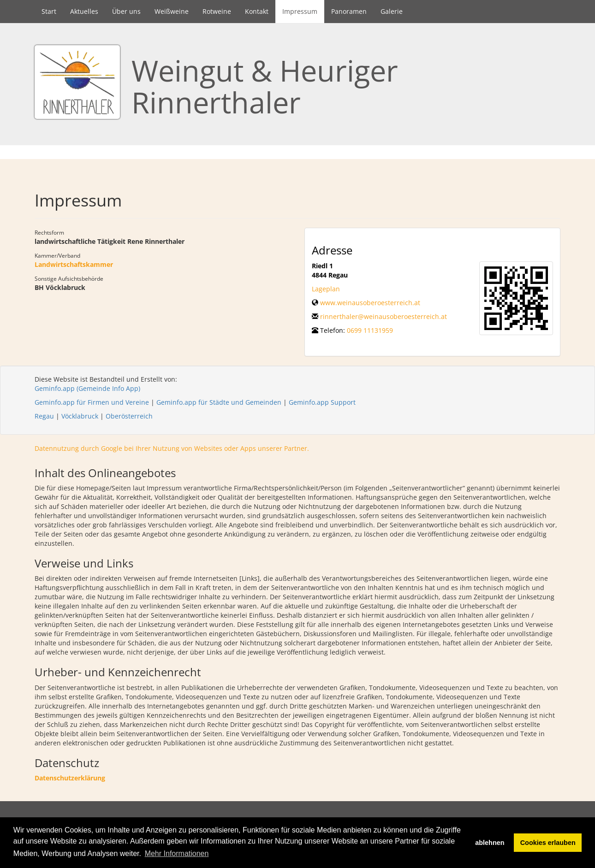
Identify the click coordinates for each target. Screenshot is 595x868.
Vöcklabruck (80, 416)
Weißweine (172, 11)
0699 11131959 (370, 330)
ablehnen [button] (490, 843)
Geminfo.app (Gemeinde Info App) (87, 388)
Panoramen (349, 11)
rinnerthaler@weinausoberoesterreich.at (384, 316)
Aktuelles (84, 11)
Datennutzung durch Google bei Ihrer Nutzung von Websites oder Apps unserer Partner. (172, 448)
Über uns (126, 11)
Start (49, 11)
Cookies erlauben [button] (548, 843)
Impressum (300, 11)
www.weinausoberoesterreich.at (370, 303)
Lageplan (326, 289)
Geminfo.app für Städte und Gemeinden (219, 402)
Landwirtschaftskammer (74, 264)
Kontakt (257, 11)
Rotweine (217, 11)
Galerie (392, 11)
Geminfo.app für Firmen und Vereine (92, 402)
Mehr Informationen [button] (177, 853)
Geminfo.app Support (322, 402)
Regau (44, 416)
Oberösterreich (129, 416)
